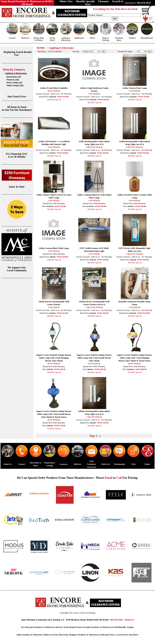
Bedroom (25, 38)
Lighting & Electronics (66, 39)
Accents (12, 38)
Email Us (129, 620)
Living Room (52, 39)
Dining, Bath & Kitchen (39, 39)
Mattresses (79, 38)
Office (92, 38)
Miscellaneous (147, 38)
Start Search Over (17, 96)
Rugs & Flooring (105, 39)
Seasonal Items (119, 39)
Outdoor (132, 38)
